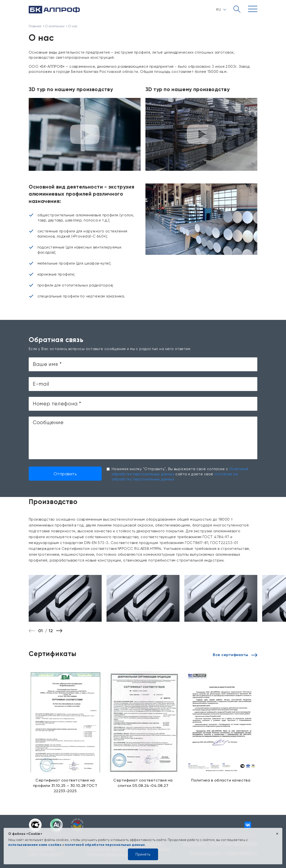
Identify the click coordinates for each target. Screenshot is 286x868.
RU (221, 10)
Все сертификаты (235, 655)
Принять (143, 854)
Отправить (65, 474)
